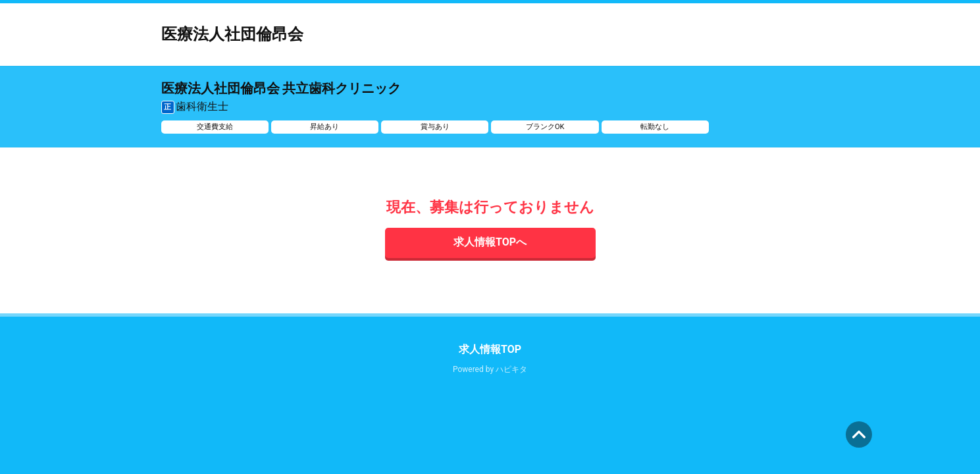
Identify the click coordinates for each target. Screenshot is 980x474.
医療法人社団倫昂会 (232, 34)
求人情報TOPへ (490, 242)
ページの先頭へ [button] (859, 434)
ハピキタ (511, 369)
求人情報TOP (490, 349)
